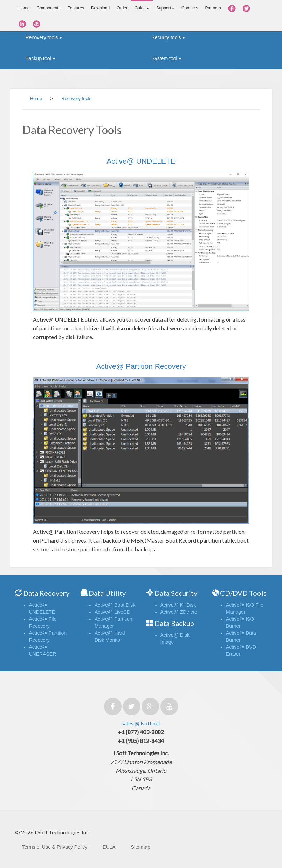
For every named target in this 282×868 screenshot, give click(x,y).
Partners (213, 8)
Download (100, 8)
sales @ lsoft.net (141, 723)
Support (165, 8)
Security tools (168, 37)
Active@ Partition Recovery (141, 366)
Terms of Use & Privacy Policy (55, 847)
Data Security (176, 593)
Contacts (190, 8)
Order (122, 8)
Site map (141, 847)
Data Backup (174, 623)
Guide (142, 8)
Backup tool (40, 58)
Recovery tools (44, 37)
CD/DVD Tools (243, 593)
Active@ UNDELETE (141, 161)
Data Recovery (46, 593)
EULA (109, 847)
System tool (167, 58)
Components (49, 8)
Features (76, 8)
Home (24, 8)
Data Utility (107, 593)
